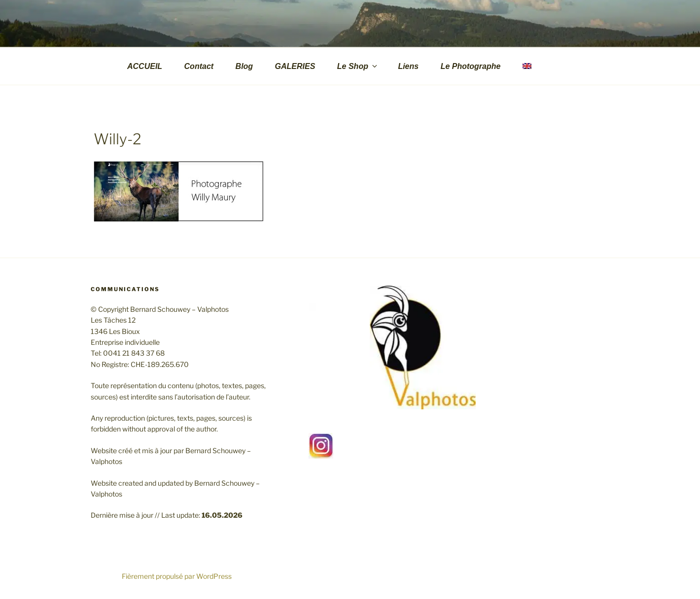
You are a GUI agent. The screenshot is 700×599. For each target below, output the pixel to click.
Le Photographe (471, 66)
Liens (408, 66)
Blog (245, 66)
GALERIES (295, 66)
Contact (199, 66)
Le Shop (358, 66)
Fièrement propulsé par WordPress (177, 576)
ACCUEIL (145, 66)
